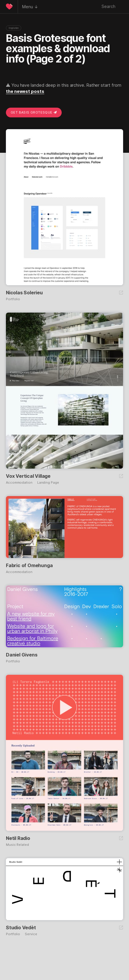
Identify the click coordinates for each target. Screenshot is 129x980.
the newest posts (25, 91)
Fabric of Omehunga (29, 565)
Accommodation (19, 483)
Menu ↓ (30, 7)
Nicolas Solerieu (24, 293)
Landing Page (48, 483)
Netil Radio (18, 838)
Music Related (17, 845)
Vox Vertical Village (28, 476)
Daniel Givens (22, 655)
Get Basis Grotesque (34, 112)
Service (31, 934)
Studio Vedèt (21, 928)
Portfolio (13, 299)
